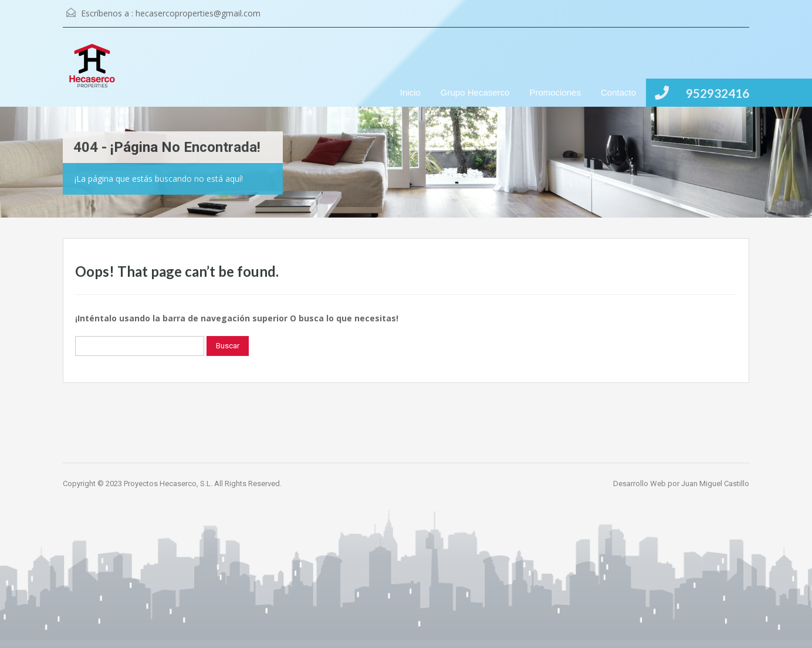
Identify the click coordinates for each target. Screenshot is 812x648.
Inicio (410, 92)
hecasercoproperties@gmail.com (198, 13)
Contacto (618, 92)
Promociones (555, 92)
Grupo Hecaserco (475, 92)
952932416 (718, 93)
